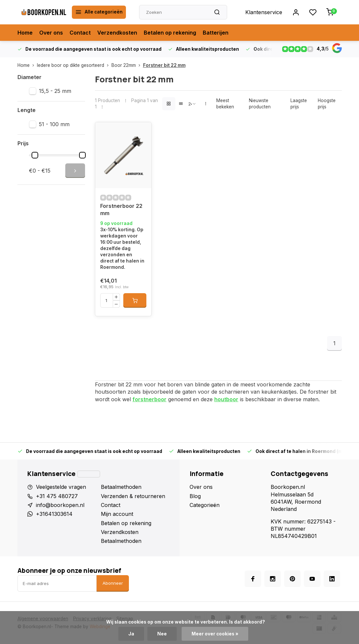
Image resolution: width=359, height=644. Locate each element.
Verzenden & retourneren (133, 496)
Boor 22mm (127, 65)
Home (25, 33)
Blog (195, 496)
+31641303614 (54, 514)
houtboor (226, 399)
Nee (162, 634)
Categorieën (205, 505)
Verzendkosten (117, 33)
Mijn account (117, 514)
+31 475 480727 (57, 496)
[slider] (35, 155)
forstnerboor (150, 399)
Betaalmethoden (121, 487)
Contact (80, 33)
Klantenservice (264, 12)
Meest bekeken (225, 104)
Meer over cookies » (215, 634)
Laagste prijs (299, 104)
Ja (131, 634)
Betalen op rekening (170, 33)
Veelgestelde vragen (61, 487)
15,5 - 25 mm (55, 91)
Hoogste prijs (327, 104)
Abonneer (113, 583)
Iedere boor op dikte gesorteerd (74, 65)
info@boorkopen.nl (60, 505)
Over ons (51, 33)
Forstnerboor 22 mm (121, 210)
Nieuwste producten (260, 104)
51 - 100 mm (54, 124)
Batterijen (216, 33)
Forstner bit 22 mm (164, 65)
